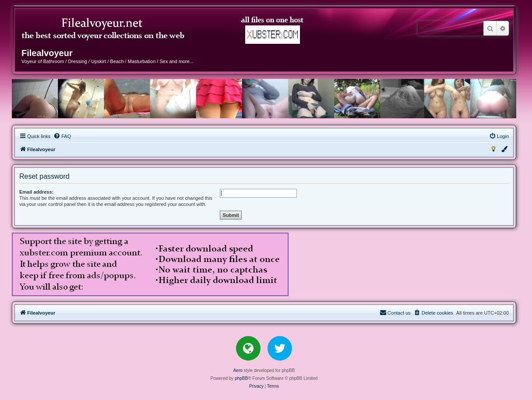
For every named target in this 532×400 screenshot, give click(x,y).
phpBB (241, 378)
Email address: (36, 192)
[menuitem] (62, 136)
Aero (238, 370)
